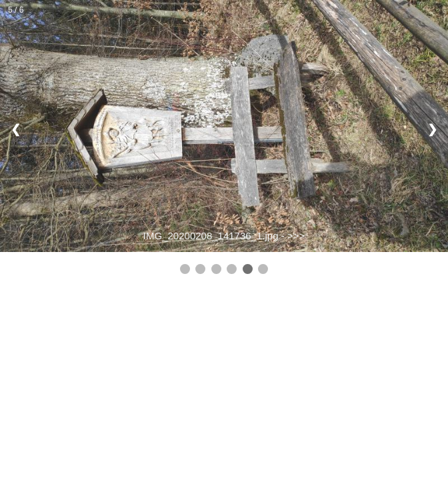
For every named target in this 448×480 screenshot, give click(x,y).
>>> (296, 236)
